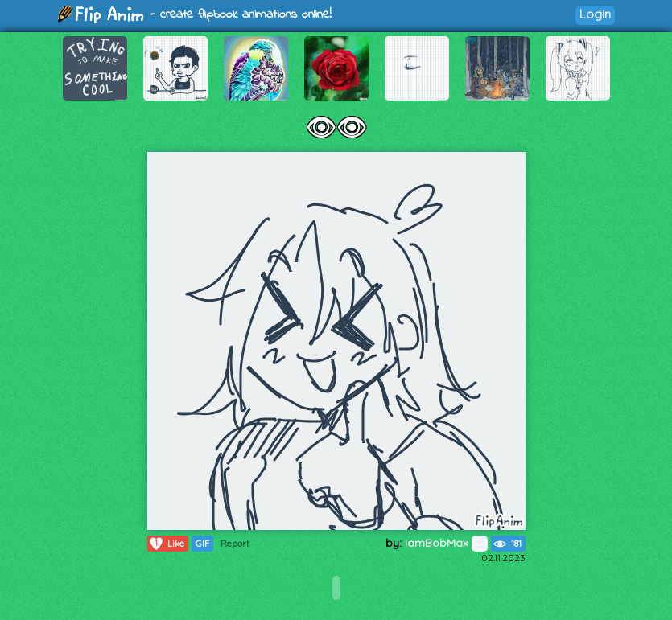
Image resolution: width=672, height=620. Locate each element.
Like (166, 544)
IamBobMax (446, 543)
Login (595, 14)
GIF (202, 544)
